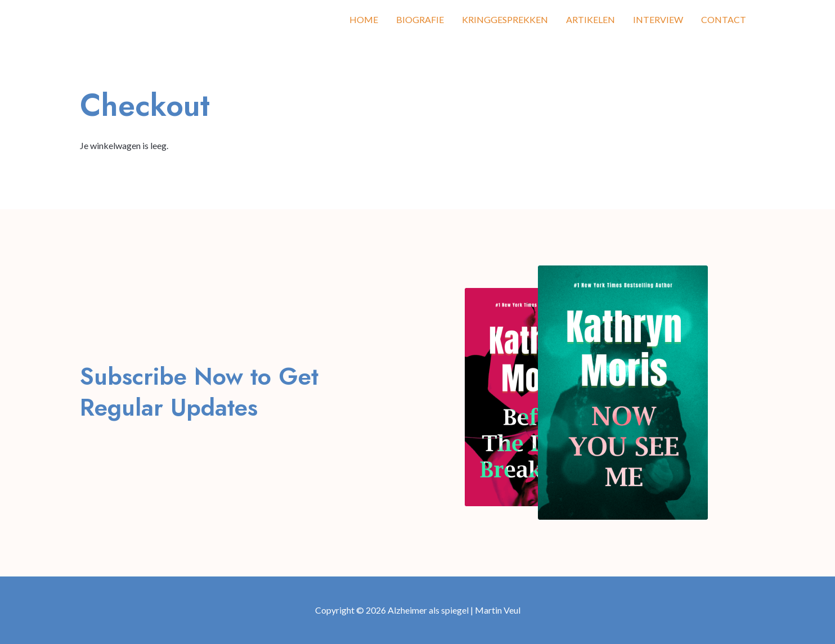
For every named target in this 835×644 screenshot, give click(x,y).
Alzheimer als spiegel (147, 19)
